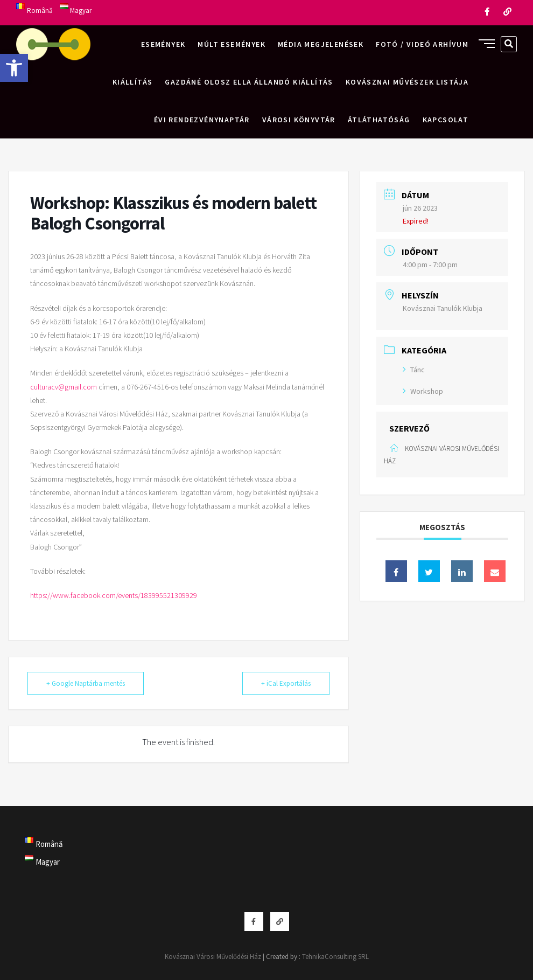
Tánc (414, 370)
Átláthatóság (379, 120)
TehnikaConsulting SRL (335, 957)
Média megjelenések (321, 44)
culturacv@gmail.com (64, 387)
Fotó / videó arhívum (422, 44)
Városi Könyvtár (299, 120)
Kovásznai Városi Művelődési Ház (213, 957)
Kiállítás (133, 82)
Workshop (423, 391)
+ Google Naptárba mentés (86, 683)
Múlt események (232, 44)
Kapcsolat (446, 120)
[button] (14, 68)
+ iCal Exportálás (286, 683)
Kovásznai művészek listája (407, 82)
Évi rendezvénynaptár (202, 120)
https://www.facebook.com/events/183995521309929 (114, 595)
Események (163, 44)
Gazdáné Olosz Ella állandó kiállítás (249, 82)
